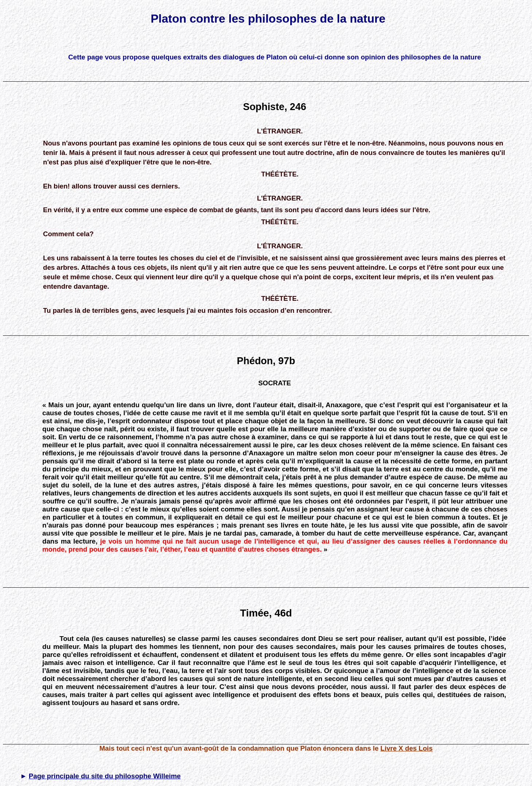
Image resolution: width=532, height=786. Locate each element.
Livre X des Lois (406, 748)
